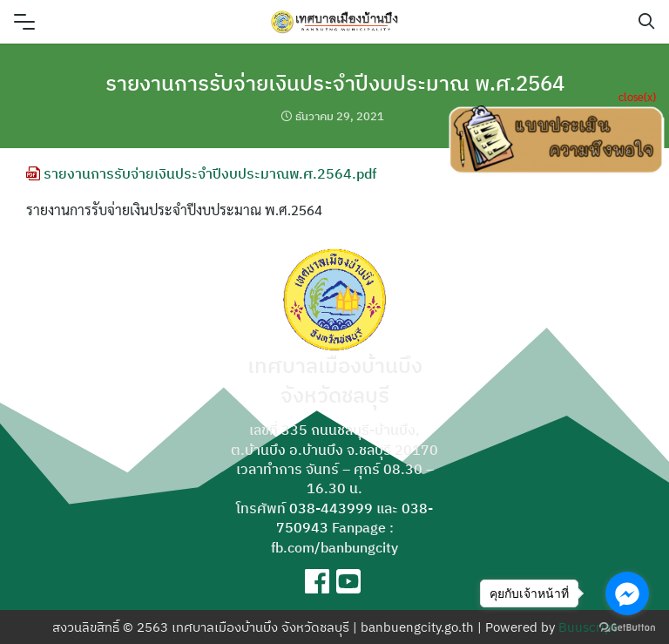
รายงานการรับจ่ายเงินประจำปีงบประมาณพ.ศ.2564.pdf (201, 173)
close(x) (637, 96)
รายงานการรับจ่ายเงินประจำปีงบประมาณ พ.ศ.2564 (335, 83)
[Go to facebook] (627, 593)
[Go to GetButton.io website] (627, 627)
